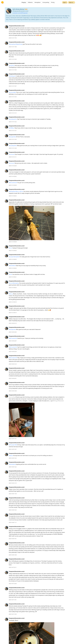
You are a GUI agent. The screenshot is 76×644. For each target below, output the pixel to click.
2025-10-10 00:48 (13, 185)
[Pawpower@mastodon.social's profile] (6, 27)
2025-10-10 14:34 (13, 97)
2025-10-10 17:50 (13, 38)
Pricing (53, 2)
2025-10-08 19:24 (13, 510)
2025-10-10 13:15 (13, 113)
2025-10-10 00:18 (13, 302)
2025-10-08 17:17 (13, 522)
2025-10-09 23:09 (13, 332)
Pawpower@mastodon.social (17, 26)
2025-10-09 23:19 (13, 323)
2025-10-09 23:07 (13, 341)
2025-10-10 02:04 (13, 166)
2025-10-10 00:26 (13, 268)
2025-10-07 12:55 (13, 614)
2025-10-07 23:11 (13, 567)
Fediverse (30, 2)
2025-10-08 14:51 (13, 539)
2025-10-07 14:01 (13, 600)
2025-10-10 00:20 (13, 288)
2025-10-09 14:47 (13, 449)
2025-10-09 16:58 (13, 391)
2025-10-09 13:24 (13, 458)
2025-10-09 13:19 (13, 483)
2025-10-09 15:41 (13, 439)
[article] (38, 32)
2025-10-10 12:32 (13, 122)
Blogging (24, 2)
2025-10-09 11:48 (13, 494)
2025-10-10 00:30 (13, 251)
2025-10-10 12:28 (13, 148)
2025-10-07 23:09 (13, 584)
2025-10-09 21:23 (13, 364)
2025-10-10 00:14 (13, 313)
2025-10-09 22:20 (13, 351)
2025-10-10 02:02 (13, 176)
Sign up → (71, 2)
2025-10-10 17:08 (13, 47)
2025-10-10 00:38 (13, 242)
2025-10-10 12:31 (13, 131)
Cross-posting (46, 2)
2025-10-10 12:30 (13, 139)
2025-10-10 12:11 (13, 157)
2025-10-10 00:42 (13, 196)
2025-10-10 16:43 (13, 59)
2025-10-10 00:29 (13, 259)
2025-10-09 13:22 (13, 467)
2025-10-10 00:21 (13, 277)
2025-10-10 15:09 (13, 70)
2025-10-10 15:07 (13, 86)
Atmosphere (38, 2)
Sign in (65, 2)
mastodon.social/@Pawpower (20, 13)
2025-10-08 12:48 (13, 555)
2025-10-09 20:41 (13, 378)
